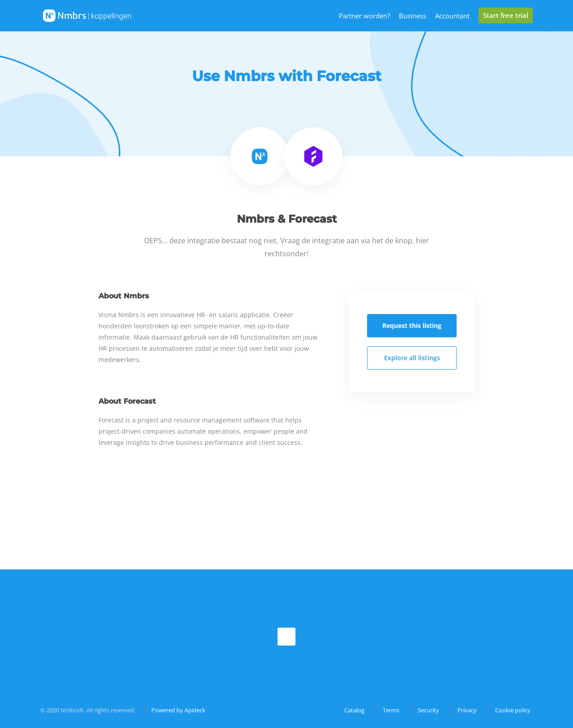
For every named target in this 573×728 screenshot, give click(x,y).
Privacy (467, 710)
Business (413, 16)
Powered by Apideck (178, 710)
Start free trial (506, 15)
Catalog (354, 710)
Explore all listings (412, 358)
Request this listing (412, 325)
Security (428, 710)
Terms (391, 710)
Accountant (452, 16)
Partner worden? (364, 16)
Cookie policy (513, 710)
